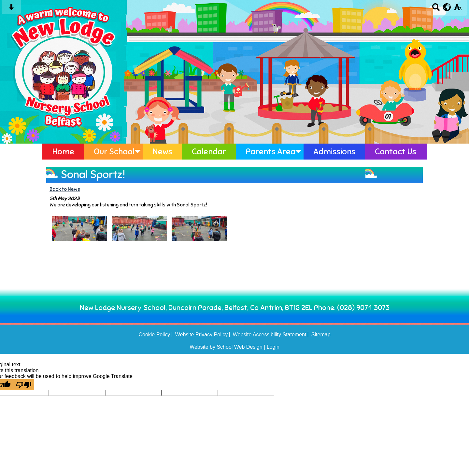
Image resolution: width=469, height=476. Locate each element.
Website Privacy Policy (202, 335)
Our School (114, 152)
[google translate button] (447, 7)
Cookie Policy (154, 335)
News (162, 152)
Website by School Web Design (226, 347)
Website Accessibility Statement (270, 335)
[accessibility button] (458, 9)
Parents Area (270, 152)
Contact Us (396, 152)
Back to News (65, 189)
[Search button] (436, 9)
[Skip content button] (11, 9)
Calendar (209, 152)
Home (63, 152)
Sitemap (321, 335)
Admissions (334, 152)
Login (273, 347)
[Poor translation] (24, 385)
